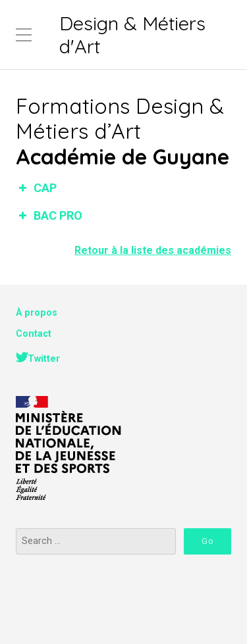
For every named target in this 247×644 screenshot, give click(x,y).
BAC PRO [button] (49, 215)
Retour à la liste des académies (153, 250)
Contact (34, 334)
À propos (37, 313)
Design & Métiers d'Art (132, 35)
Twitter (44, 359)
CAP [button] (36, 188)
